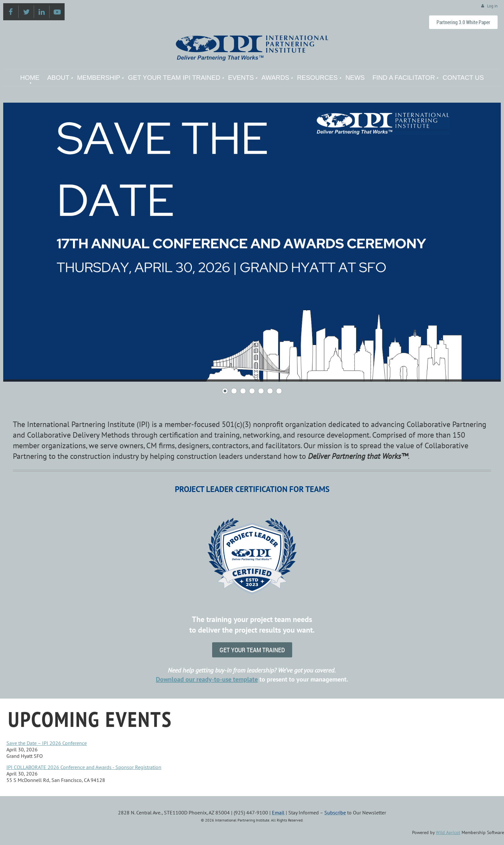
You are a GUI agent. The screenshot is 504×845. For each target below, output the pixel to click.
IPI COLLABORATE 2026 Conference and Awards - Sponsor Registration (84, 767)
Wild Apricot (448, 832)
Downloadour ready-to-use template (207, 679)
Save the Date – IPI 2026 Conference (47, 743)
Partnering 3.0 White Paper (463, 22)
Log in (492, 6)
